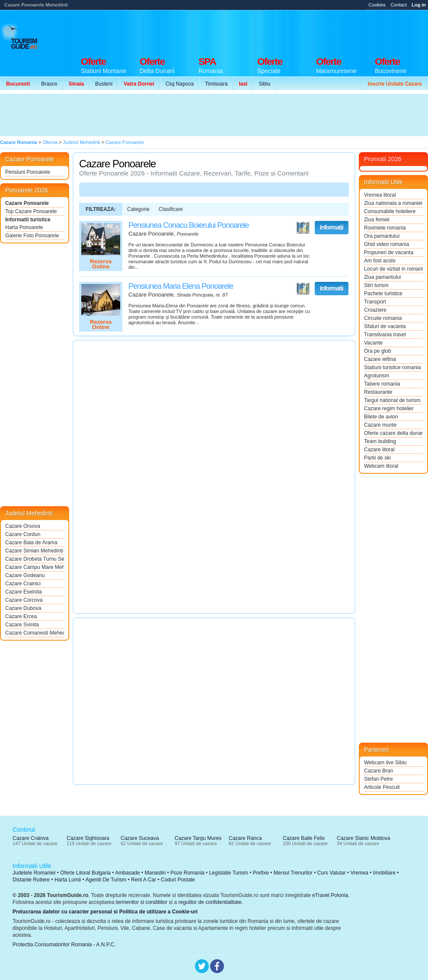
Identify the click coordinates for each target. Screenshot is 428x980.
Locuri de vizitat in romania (393, 269)
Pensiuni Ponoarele (28, 172)
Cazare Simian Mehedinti (34, 551)
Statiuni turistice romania (392, 367)
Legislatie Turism (229, 873)
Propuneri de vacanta (389, 252)
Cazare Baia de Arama (31, 543)
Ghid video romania (386, 244)
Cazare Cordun (23, 534)
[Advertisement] (159, 115)
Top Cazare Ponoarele (31, 211)
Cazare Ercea (21, 616)
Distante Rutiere (31, 880)
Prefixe (261, 873)
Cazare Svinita (22, 625)
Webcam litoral (381, 466)
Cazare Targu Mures (198, 838)
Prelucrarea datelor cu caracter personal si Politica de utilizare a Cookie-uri (105, 912)
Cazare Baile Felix (304, 838)
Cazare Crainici (23, 584)
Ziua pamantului (382, 277)
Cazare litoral (379, 450)
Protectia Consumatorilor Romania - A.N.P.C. (64, 945)
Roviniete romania (385, 228)
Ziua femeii (377, 220)
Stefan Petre (378, 779)
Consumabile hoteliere (390, 211)
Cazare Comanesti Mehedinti (35, 633)
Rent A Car (144, 880)
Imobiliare (384, 873)
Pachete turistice (383, 294)
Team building (380, 441)
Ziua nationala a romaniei (393, 203)
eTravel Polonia (330, 895)
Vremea (359, 873)
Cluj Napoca (180, 84)
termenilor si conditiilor (142, 902)
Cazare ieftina (380, 359)
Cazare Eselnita (24, 592)
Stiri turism (376, 285)
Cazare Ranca (245, 838)
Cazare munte (380, 425)
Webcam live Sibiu (385, 763)
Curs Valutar (332, 873)
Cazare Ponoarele (27, 203)
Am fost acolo (380, 261)
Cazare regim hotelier (389, 409)
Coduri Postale (178, 880)
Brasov (49, 84)
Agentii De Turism (106, 880)
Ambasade (127, 873)
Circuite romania (383, 318)
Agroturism (377, 376)
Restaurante (378, 392)
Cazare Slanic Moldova (363, 838)
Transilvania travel (385, 335)
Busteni (104, 84)
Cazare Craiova (30, 838)
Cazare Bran (378, 771)
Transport (375, 302)
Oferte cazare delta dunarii (393, 433)
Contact (399, 5)
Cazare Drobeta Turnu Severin (35, 559)
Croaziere (375, 310)
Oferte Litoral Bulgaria (85, 873)
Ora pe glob (378, 351)
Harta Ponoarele (24, 227)
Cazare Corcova (24, 600)
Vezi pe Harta (303, 228)
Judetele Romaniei (34, 873)
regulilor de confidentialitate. (211, 902)
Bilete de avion (381, 417)
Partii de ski (377, 458)
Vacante (373, 343)
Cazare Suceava (140, 838)
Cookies (377, 5)
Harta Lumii (68, 880)
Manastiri (155, 873)
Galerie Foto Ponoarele (32, 236)
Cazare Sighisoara (88, 838)
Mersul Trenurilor (293, 873)
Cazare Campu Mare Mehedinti (35, 567)
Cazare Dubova (23, 608)
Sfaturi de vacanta (385, 326)
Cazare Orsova (23, 526)
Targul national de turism (392, 400)
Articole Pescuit (382, 787)
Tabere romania (382, 384)
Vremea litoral (380, 195)
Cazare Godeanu (25, 575)
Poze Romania (187, 873)
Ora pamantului (382, 236)
